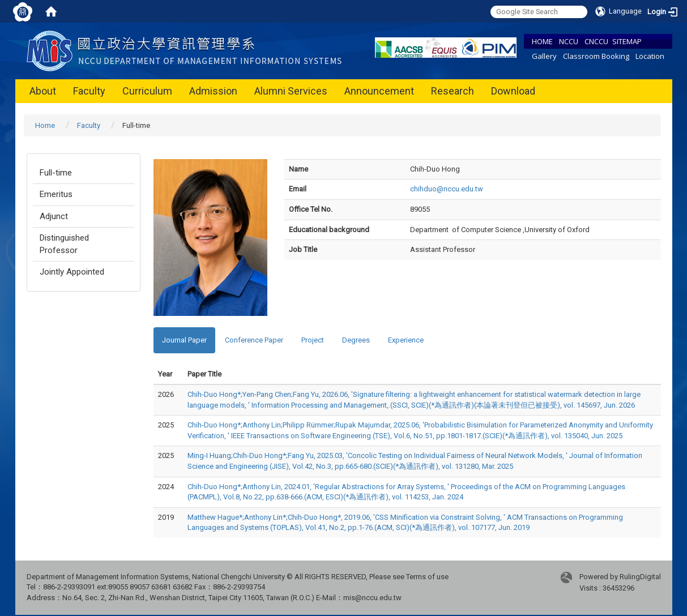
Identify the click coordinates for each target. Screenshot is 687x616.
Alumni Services (291, 91)
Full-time (56, 173)
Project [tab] (313, 340)
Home (45, 125)
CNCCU (596, 41)
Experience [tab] (406, 340)
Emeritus (56, 194)
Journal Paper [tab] (184, 340)
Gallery (544, 56)
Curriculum (147, 91)
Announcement (379, 91)
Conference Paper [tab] (254, 340)
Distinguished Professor (64, 244)
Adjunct (54, 216)
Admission (213, 91)
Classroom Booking (596, 56)
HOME (542, 41)
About (43, 91)
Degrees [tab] (356, 340)
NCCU (569, 41)
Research (453, 91)
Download (513, 91)
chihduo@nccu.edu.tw (447, 189)
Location (650, 56)
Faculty (89, 91)
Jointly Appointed (72, 272)
